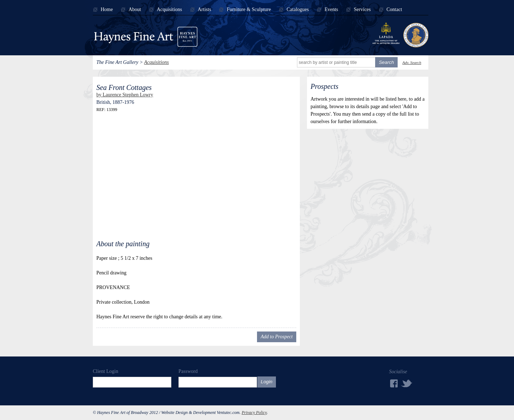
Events (331, 10)
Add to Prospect (277, 337)
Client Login (105, 371)
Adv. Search (412, 62)
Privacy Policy (254, 413)
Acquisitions (169, 10)
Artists (204, 10)
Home (107, 10)
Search (386, 62)
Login (267, 382)
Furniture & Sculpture (249, 10)
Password (188, 371)
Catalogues (298, 10)
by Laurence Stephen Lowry (125, 95)
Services (362, 10)
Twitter (407, 383)
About (135, 10)
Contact (394, 10)
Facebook (393, 383)
